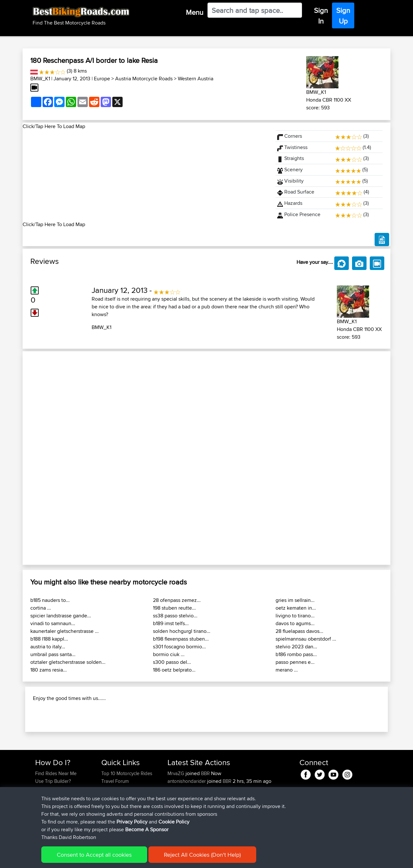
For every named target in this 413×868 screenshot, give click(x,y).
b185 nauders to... (50, 600)
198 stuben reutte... (174, 608)
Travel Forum (115, 781)
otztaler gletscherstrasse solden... (68, 662)
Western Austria (196, 79)
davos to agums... (295, 623)
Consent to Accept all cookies (94, 855)
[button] (50, 458)
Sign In (321, 16)
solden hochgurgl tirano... (182, 631)
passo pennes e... (295, 662)
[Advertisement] (145, 175)
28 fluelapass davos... (299, 631)
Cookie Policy (174, 822)
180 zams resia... (49, 670)
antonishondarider (187, 781)
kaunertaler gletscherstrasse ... (65, 631)
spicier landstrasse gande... (61, 616)
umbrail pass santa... (53, 654)
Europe (102, 79)
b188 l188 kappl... (49, 639)
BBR (205, 773)
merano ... (287, 670)
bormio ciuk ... (169, 654)
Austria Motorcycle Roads (144, 79)
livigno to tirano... (295, 616)
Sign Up (343, 16)
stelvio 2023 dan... (296, 647)
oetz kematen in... (296, 608)
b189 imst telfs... (171, 623)
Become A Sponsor (147, 829)
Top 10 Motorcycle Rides (127, 773)
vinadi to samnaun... (53, 623)
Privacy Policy (132, 822)
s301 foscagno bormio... (179, 647)
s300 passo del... (172, 662)
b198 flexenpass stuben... (181, 639)
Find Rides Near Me (56, 773)
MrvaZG (176, 773)
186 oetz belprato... (174, 670)
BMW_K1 (40, 79)
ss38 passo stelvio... (175, 616)
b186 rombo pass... (296, 654)
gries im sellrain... (295, 600)
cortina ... (41, 608)
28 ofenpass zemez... (177, 600)
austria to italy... (48, 647)
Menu (195, 12)
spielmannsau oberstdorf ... (306, 639)
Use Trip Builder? (53, 781)
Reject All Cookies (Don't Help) (202, 855)
